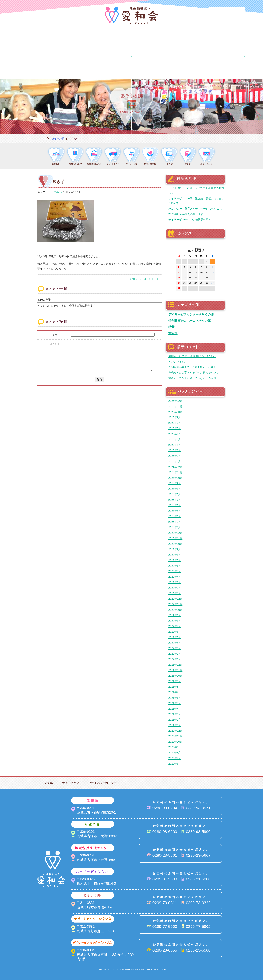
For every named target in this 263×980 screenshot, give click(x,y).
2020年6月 (175, 764)
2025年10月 (176, 412)
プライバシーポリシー (102, 783)
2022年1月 (175, 659)
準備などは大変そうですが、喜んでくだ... (193, 373)
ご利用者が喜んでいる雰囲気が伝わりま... (193, 367)
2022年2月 (175, 654)
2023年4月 (175, 577)
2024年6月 (175, 500)
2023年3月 (175, 582)
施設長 (58, 192)
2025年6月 (175, 434)
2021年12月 (176, 665)
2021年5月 (175, 703)
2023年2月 (175, 588)
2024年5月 (175, 505)
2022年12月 (176, 599)
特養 (172, 327)
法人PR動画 (227, 12)
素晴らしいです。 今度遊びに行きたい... (192, 356)
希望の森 (113, 40)
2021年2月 (175, 720)
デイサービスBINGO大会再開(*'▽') (189, 220)
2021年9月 (175, 681)
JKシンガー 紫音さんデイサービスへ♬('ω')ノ (196, 209)
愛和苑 (75, 40)
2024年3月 (175, 516)
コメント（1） (152, 279)
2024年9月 (175, 483)
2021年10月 (176, 676)
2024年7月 (175, 494)
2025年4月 (175, 445)
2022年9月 (175, 615)
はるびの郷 (113, 66)
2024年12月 (176, 467)
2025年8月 (175, 423)
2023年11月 (176, 538)
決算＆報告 (150, 66)
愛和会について (37, 40)
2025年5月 (175, 439)
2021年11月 (176, 670)
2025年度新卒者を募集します (186, 214)
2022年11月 (176, 604)
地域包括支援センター (150, 40)
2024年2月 (175, 522)
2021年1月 (175, 725)
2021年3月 (175, 714)
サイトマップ (70, 783)
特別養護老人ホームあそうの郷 (190, 321)
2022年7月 (175, 626)
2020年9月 (175, 747)
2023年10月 (176, 544)
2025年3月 (175, 450)
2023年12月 (176, 533)
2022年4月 (175, 643)
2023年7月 (175, 560)
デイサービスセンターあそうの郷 (191, 314)
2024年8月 (175, 489)
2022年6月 (175, 632)
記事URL (136, 279)
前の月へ (179, 249)
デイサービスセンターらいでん (75, 66)
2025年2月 (175, 456)
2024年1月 (175, 527)
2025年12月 (176, 401)
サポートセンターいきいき (37, 66)
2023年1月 (175, 593)
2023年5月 (175, 571)
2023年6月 (175, 566)
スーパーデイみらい (188, 40)
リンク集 (47, 783)
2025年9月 (175, 417)
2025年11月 (176, 406)
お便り (188, 66)
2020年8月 (175, 753)
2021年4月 (175, 709)
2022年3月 (175, 648)
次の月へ (212, 249)
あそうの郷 (226, 40)
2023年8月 (175, 555)
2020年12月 (176, 731)
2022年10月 (176, 610)
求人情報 (226, 66)
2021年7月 (175, 692)
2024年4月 (175, 511)
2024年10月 (176, 478)
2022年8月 (175, 621)
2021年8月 (175, 687)
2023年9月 (175, 549)
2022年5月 (175, 637)
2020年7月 (175, 758)
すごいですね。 (178, 362)
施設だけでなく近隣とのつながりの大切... (193, 378)
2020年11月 (176, 736)
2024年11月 (176, 472)
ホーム (42, 138)
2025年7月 (175, 428)
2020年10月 (176, 742)
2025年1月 (175, 461)
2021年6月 (175, 698)
